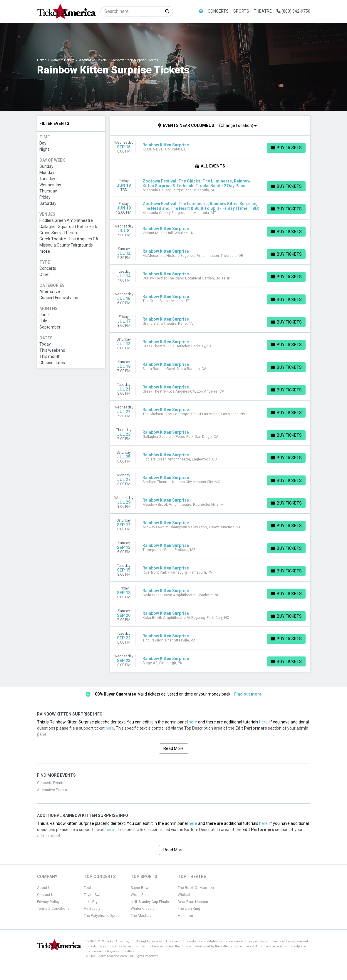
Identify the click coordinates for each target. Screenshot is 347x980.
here (193, 722)
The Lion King (189, 909)
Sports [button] (241, 11)
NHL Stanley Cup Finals (150, 902)
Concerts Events (51, 783)
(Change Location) (238, 125)
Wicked (184, 895)
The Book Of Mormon (196, 888)
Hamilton (185, 916)
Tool (87, 888)
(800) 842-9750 (293, 11)
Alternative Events (52, 790)
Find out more (248, 694)
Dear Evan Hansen (193, 902)
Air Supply (92, 909)
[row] (210, 147)
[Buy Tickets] (286, 148)
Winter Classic (143, 909)
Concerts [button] (218, 11)
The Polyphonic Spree (102, 916)
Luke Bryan (93, 902)
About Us (45, 888)
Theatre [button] (263, 11)
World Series (141, 895)
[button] (201, 11)
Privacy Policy (48, 902)
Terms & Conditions (53, 909)
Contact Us (46, 895)
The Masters (141, 916)
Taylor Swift (93, 895)
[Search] (131, 11)
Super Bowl (140, 888)
